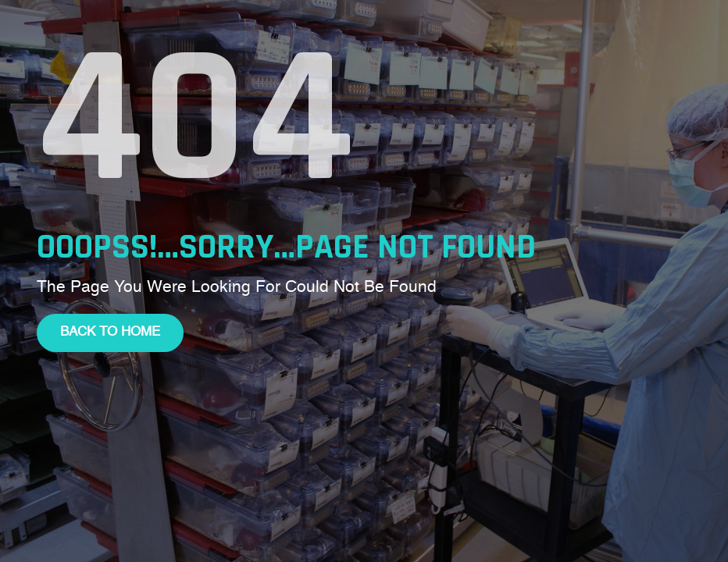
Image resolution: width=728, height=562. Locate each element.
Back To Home (110, 332)
